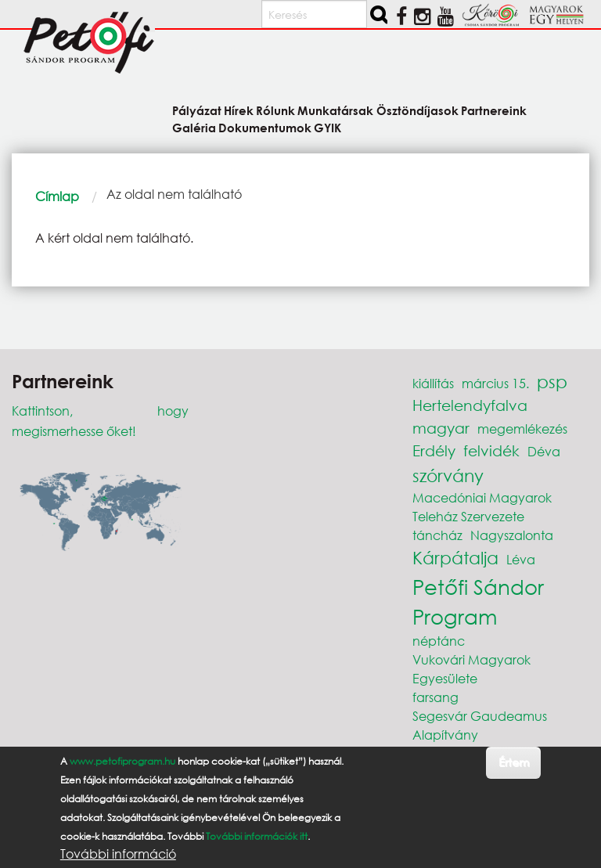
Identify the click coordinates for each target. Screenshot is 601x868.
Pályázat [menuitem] (197, 110)
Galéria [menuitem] (194, 127)
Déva (544, 451)
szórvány (448, 475)
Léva (521, 559)
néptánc (439, 641)
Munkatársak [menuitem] (335, 110)
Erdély (434, 450)
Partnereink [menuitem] (494, 110)
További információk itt (257, 836)
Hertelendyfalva (470, 405)
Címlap (57, 196)
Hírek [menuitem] (239, 110)
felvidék (491, 450)
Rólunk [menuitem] (275, 110)
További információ (118, 854)
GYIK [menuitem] (327, 127)
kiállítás (433, 383)
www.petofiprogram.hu (122, 761)
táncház (437, 535)
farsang (435, 697)
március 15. (495, 383)
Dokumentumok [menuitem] (265, 127)
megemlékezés (522, 429)
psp (552, 382)
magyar (441, 428)
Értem (514, 762)
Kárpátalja (455, 558)
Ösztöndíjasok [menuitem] (417, 110)
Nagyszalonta (512, 535)
